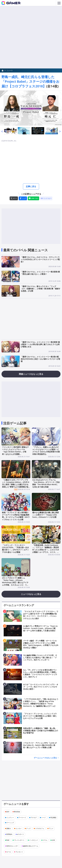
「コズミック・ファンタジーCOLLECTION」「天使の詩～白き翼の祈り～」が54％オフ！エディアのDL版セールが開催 (15, 549)
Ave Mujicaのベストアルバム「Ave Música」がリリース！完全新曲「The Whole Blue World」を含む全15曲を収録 (46, 483)
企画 (53, 840)
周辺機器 (53, 818)
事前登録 (17, 812)
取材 (8, 840)
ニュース (10, 70)
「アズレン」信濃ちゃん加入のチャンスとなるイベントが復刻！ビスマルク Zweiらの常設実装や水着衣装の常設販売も (46, 451)
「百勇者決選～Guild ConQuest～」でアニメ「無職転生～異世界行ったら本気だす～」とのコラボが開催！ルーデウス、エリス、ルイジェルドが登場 (46, 550)
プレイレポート (19, 840)
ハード (43, 818)
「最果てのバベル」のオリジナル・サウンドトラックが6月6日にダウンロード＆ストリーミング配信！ (40, 259)
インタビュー (34, 840)
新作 (8, 812)
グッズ (28, 828)
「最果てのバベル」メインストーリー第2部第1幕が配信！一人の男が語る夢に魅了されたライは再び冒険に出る (40, 344)
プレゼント (19, 852)
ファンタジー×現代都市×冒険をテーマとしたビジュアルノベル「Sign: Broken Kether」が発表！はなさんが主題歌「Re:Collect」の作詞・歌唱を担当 (15, 453)
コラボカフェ (40, 828)
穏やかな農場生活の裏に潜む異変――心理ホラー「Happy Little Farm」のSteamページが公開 (46, 515)
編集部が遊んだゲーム (31, 846)
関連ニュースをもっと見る (31, 374)
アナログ (34, 818)
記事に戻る (31, 186)
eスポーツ (20, 834)
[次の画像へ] (31, 108)
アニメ (51, 828)
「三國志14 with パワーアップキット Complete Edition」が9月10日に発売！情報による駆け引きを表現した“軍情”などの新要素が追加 (16, 484)
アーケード (22, 818)
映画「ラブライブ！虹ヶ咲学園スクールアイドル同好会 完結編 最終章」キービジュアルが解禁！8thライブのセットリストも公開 (16, 516)
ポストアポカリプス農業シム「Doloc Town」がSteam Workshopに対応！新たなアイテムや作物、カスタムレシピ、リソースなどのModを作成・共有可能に (15, 584)
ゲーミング (10, 823)
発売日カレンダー (12, 846)
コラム (45, 840)
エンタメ (18, 828)
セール (9, 852)
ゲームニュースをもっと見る (45, 758)
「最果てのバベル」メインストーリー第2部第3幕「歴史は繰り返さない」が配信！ (40, 273)
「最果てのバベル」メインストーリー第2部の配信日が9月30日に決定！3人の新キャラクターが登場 (40, 359)
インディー (10, 818)
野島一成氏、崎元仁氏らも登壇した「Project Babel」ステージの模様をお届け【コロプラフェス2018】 (30, 81)
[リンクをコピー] (46, 198)
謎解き (9, 828)
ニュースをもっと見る (31, 594)
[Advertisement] (31, 24)
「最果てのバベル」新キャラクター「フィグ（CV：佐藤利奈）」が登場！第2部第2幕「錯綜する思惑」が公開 (41, 289)
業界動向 (9, 834)
